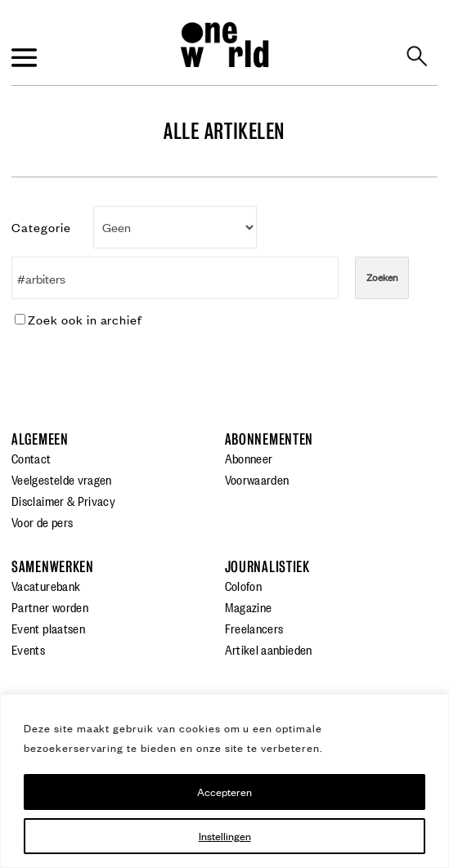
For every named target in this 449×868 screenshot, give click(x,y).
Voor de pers (42, 521)
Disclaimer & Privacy (63, 500)
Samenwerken (53, 567)
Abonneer (249, 458)
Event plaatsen (48, 628)
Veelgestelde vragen (62, 479)
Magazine (249, 606)
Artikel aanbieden (269, 649)
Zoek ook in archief (79, 319)
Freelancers (254, 628)
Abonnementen (269, 439)
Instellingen (225, 836)
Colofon (244, 585)
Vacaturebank (46, 585)
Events (28, 649)
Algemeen (40, 439)
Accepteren (224, 792)
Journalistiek (267, 567)
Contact (31, 458)
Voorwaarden (257, 479)
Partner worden (50, 606)
